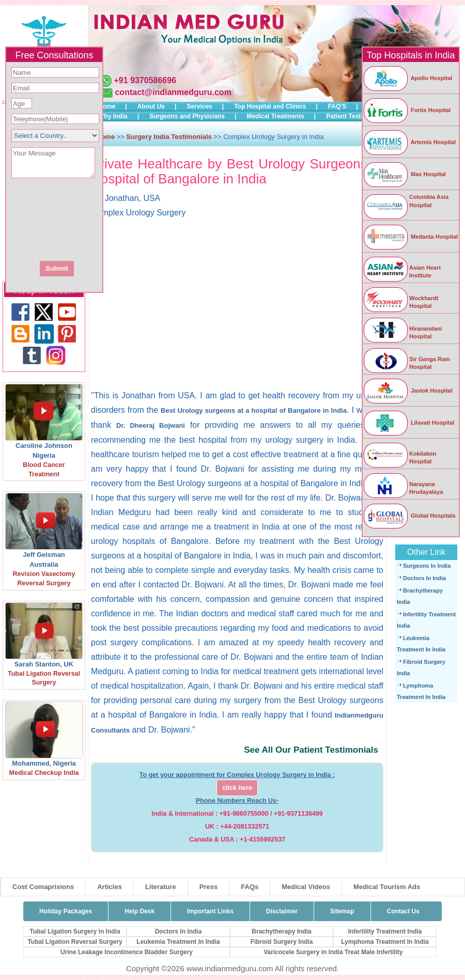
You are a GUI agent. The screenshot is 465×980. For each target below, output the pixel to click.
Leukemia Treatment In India (178, 942)
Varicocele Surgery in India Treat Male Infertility (333, 952)
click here (237, 788)
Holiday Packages (66, 911)
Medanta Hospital (410, 237)
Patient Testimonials (356, 116)
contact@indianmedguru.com (173, 92)
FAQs (250, 887)
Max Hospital (404, 174)
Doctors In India (424, 578)
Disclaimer (282, 911)
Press (208, 887)
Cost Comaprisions (43, 887)
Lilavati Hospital (408, 423)
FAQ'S (337, 106)
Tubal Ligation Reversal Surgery (75, 942)
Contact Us (403, 911)
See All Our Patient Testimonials (311, 750)
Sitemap (342, 911)
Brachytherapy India (281, 931)
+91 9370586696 (145, 80)
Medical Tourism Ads (387, 887)
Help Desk (139, 911)
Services (199, 106)
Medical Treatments (275, 116)
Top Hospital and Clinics (270, 106)
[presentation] (110, 219)
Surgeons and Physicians (187, 116)
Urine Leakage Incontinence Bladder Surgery (127, 952)
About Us (151, 106)
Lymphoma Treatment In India (385, 942)
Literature (161, 887)
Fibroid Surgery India (282, 942)
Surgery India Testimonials (169, 137)
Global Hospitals (409, 516)
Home (107, 106)
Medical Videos (306, 887)
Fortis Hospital (407, 110)
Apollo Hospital (407, 78)
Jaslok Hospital (408, 391)
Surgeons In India (427, 566)
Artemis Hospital (409, 142)
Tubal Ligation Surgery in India (75, 931)
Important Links (210, 911)
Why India (113, 116)
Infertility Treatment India (385, 931)
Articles (110, 887)
